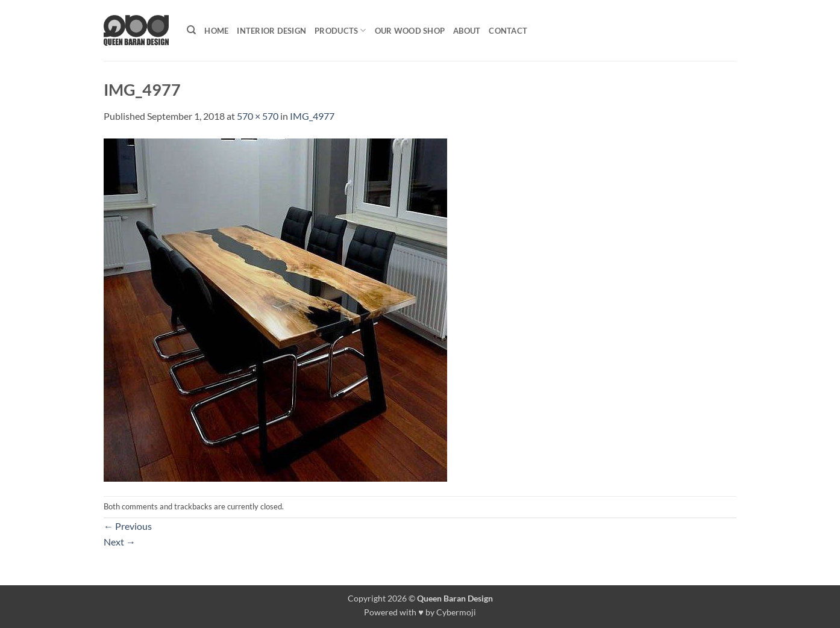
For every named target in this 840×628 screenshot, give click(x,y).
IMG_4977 (312, 116)
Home (216, 31)
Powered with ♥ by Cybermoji (420, 612)
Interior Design (271, 31)
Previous (128, 526)
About (467, 31)
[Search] (191, 30)
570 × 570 (258, 116)
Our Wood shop (410, 31)
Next (120, 542)
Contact (508, 31)
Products (340, 30)
